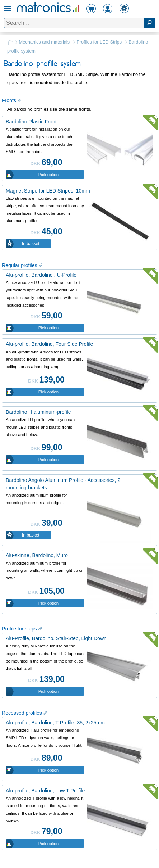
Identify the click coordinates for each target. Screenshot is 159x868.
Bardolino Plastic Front (31, 122)
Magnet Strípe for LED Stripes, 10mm (48, 191)
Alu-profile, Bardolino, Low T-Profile (45, 791)
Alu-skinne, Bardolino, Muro (37, 555)
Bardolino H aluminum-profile (38, 412)
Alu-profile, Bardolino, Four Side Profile (49, 344)
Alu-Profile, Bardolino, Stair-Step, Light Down (56, 638)
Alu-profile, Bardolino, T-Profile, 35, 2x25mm (55, 723)
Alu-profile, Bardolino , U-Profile (41, 275)
